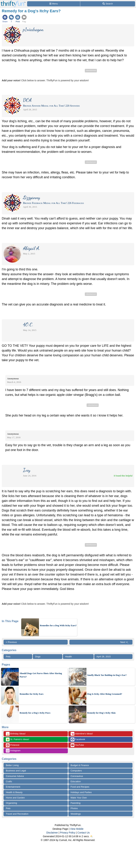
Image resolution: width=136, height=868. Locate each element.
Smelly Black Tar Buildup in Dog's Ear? (107, 675)
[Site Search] (108, 4)
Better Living (12, 765)
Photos (74, 808)
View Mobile (77, 829)
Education (76, 781)
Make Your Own (79, 798)
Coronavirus (77, 776)
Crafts (9, 781)
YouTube (77, 745)
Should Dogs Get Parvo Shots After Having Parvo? (41, 675)
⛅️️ (92, 836)
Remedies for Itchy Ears (32, 694)
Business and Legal (16, 771)
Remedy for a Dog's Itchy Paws (35, 713)
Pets (8, 657)
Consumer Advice (15, 776)
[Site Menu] (54, 4)
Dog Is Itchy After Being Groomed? (105, 694)
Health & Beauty (14, 792)
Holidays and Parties (81, 792)
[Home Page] (13, 2)
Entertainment (13, 787)
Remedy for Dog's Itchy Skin (101, 713)
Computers (76, 771)
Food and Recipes (80, 787)
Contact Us (83, 833)
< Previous (11, 642)
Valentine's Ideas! (82, 734)
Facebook (78, 739)
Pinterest (13, 745)
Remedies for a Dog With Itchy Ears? (58, 625)
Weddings (76, 814)
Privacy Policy (68, 833)
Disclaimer (52, 833)
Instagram (13, 751)
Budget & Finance (80, 765)
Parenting (76, 803)
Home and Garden (15, 798)
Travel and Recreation (17, 814)
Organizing (11, 803)
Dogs (38, 657)
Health (69, 657)
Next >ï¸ (125, 642)
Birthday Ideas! (16, 734)
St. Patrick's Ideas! (18, 739)
